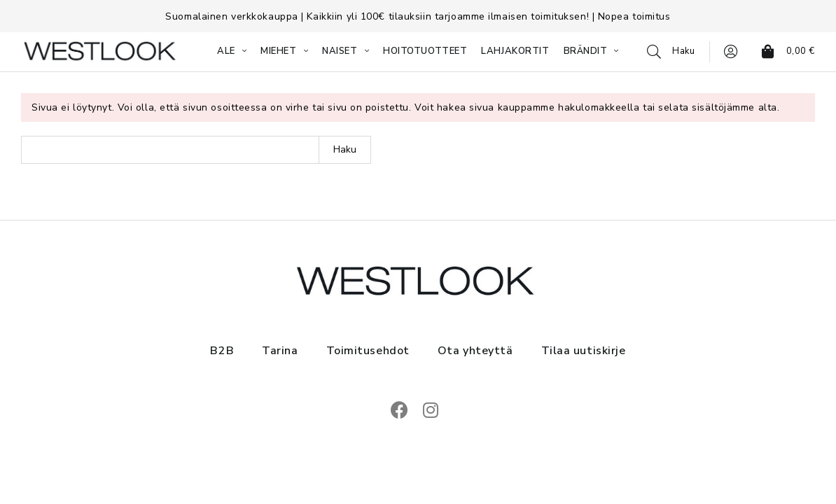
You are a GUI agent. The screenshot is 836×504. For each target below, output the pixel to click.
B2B (222, 351)
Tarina (280, 351)
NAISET (340, 51)
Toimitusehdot (368, 351)
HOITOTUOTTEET (425, 51)
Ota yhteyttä (475, 351)
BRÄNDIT (586, 51)
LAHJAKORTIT (515, 51)
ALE (226, 51)
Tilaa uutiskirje (584, 351)
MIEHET (278, 51)
